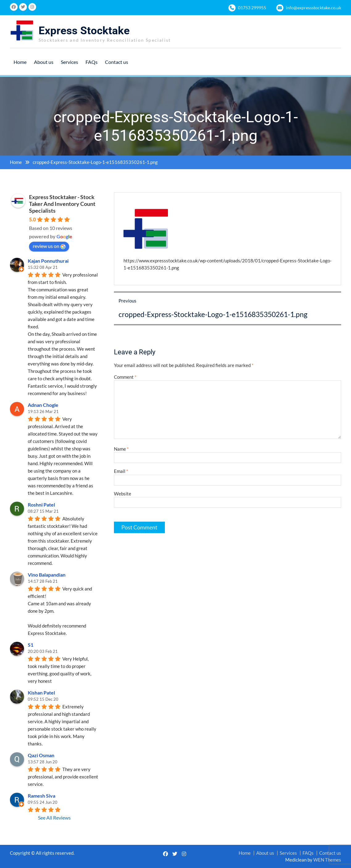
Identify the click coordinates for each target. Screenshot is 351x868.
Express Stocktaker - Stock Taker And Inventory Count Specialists (62, 204)
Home (20, 62)
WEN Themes (327, 860)
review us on (49, 246)
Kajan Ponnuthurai (48, 261)
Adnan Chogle (43, 405)
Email (121, 471)
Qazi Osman (41, 755)
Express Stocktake (84, 31)
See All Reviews (54, 818)
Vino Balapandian (47, 575)
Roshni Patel (41, 505)
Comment (125, 377)
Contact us (117, 62)
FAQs (92, 62)
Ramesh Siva (42, 796)
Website (123, 494)
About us (44, 62)
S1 (31, 645)
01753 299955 (252, 8)
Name (121, 449)
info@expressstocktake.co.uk (313, 8)
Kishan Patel (41, 693)
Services (69, 62)
